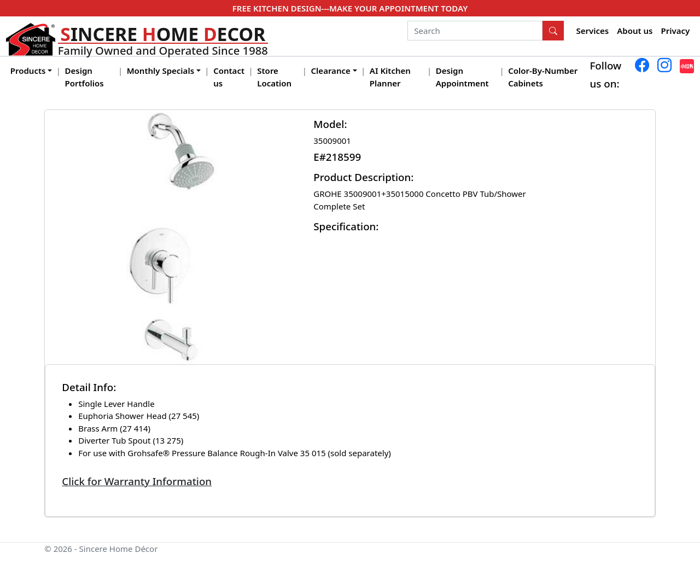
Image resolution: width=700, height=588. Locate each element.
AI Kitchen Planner (390, 77)
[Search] (475, 31)
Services (593, 31)
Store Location (274, 77)
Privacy (676, 31)
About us (635, 31)
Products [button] (28, 71)
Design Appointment (462, 77)
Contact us (229, 77)
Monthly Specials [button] (161, 71)
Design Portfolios (84, 77)
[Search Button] (553, 31)
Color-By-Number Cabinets (543, 77)
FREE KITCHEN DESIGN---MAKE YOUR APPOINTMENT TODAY (350, 8)
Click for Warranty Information (137, 481)
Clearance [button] (331, 71)
